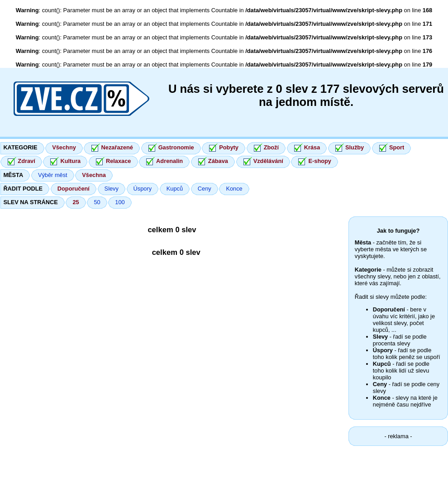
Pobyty (229, 147)
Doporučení (74, 189)
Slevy (112, 189)
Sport (397, 147)
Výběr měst (53, 175)
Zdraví (26, 161)
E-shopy (319, 161)
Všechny (64, 147)
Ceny (205, 189)
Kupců (175, 189)
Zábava (218, 161)
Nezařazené (117, 147)
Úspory (143, 189)
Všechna (94, 175)
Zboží (271, 147)
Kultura (70, 161)
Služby (355, 147)
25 (76, 202)
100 (120, 202)
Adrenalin (169, 161)
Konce (234, 189)
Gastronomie (176, 147)
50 (97, 202)
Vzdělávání (268, 161)
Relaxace (119, 161)
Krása (312, 147)
